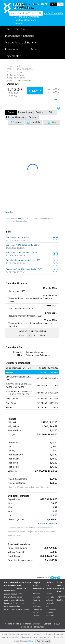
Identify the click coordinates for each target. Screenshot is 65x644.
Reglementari (13, 56)
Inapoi (22, 335)
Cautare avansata (54, 13)
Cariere (36, 616)
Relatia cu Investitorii (25, 20)
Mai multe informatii (47, 524)
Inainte (42, 335)
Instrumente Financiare (19, 36)
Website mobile (12, 624)
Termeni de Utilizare (31, 624)
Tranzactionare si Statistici (21, 42)
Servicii (35, 49)
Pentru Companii (15, 29)
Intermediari (13, 49)
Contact (19, 23)
